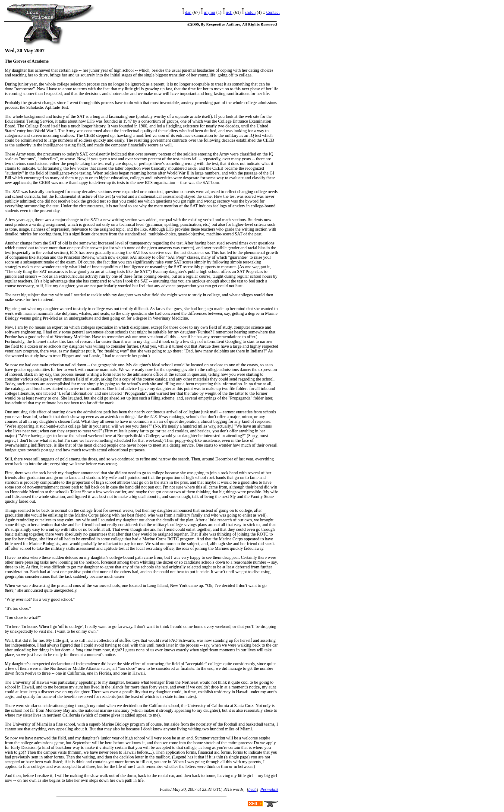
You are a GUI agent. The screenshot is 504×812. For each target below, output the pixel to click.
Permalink (269, 789)
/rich (253, 789)
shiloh (250, 12)
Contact (273, 12)
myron (210, 12)
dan (188, 12)
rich (229, 12)
